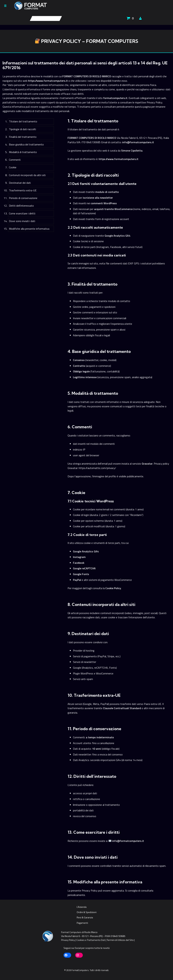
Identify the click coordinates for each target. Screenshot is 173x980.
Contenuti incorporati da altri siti (27, 175)
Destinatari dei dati (20, 183)
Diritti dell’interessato (21, 206)
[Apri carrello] (131, 18)
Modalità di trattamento (23, 152)
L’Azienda (82, 907)
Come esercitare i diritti (22, 213)
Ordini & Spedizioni (87, 912)
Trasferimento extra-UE (23, 190)
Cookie (13, 167)
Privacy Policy (68, 940)
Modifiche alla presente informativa (29, 229)
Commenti (15, 160)
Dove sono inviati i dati (22, 221)
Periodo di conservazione (23, 198)
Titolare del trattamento (23, 121)
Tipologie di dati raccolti (22, 129)
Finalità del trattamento (23, 137)
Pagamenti (82, 923)
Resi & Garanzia (85, 917)
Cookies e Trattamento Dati (91, 940)
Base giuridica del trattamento (26, 144)
